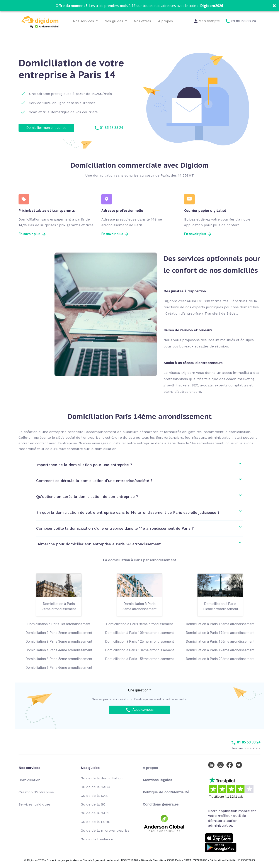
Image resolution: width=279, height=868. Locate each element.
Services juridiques (35, 804)
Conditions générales (161, 804)
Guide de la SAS (94, 796)
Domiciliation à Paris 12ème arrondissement (139, 641)
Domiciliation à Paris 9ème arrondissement (139, 624)
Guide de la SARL (95, 813)
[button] (139, 6)
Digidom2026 (212, 6)
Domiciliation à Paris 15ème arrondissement (139, 659)
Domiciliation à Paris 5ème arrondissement (59, 659)
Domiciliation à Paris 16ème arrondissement (220, 624)
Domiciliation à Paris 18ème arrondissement (220, 641)
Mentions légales (157, 780)
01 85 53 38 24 (109, 128)
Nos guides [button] (114, 21)
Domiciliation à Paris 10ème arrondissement (139, 633)
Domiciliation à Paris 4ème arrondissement (59, 650)
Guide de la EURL (95, 822)
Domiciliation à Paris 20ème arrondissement (220, 659)
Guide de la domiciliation (102, 778)
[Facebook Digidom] (231, 765)
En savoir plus (32, 234)
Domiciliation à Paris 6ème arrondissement (59, 668)
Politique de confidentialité (166, 792)
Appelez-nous (140, 710)
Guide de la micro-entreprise (105, 830)
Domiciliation (29, 780)
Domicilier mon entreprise (46, 128)
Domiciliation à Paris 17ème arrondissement (220, 633)
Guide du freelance (97, 839)
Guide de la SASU (95, 787)
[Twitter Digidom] (240, 765)
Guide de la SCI (94, 804)
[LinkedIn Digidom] (212, 765)
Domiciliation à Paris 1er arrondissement (59, 624)
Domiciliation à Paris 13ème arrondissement (139, 650)
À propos (150, 768)
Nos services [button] (84, 21)
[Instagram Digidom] (221, 765)
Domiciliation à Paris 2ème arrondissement (59, 633)
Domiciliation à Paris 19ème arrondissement (220, 650)
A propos (165, 21)
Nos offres (142, 21)
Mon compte (207, 21)
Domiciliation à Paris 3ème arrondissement (59, 641)
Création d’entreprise (36, 792)
